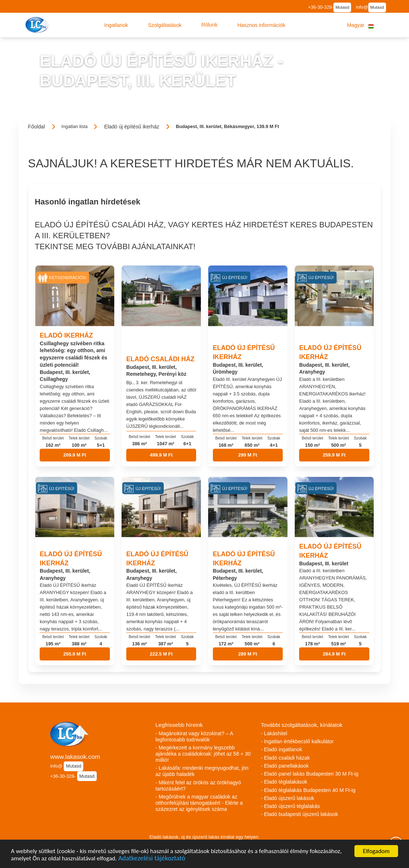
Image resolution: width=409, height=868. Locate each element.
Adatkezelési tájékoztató (152, 859)
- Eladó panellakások (285, 766)
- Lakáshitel (274, 733)
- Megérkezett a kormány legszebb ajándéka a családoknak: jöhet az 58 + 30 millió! (203, 754)
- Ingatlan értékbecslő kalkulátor (297, 741)
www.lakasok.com (75, 757)
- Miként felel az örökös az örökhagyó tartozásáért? (198, 786)
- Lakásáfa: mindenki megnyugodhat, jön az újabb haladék (202, 771)
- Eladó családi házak (285, 758)
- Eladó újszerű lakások (288, 798)
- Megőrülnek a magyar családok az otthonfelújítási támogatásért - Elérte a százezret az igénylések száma (199, 803)
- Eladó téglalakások (284, 782)
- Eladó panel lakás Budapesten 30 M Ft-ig (310, 774)
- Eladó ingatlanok (282, 749)
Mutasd (342, 7)
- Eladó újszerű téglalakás (290, 806)
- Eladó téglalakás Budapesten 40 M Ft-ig (308, 790)
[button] (116, 25)
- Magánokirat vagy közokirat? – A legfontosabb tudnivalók (194, 736)
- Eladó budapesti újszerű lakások (299, 814)
